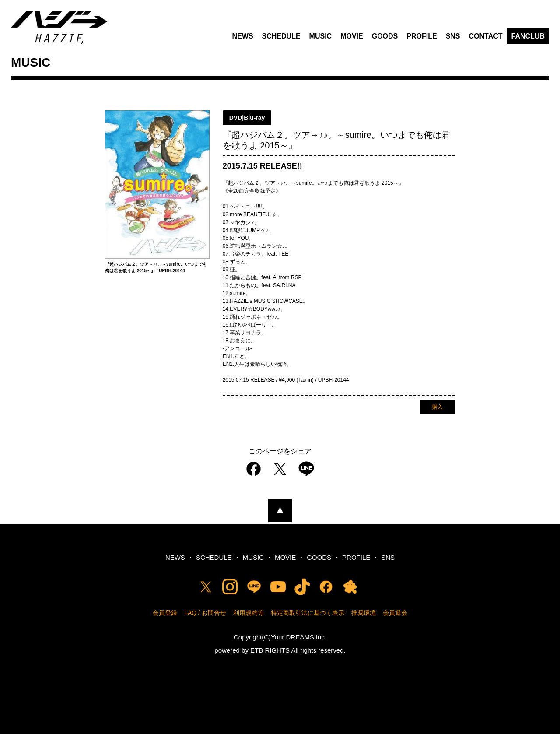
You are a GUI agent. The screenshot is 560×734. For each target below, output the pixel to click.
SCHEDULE (281, 36)
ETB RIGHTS (270, 650)
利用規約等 (248, 613)
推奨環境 (364, 613)
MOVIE (352, 36)
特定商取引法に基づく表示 (308, 613)
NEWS (243, 36)
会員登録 (165, 613)
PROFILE (422, 36)
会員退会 (395, 613)
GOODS (385, 36)
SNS (453, 36)
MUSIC (321, 36)
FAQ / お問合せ (205, 613)
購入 (437, 407)
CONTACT (486, 36)
